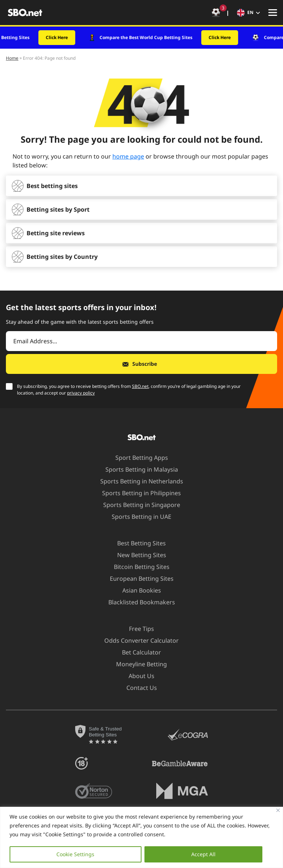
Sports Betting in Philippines (137, 493)
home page (128, 156)
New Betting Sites (137, 555)
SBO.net (140, 386)
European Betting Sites (137, 579)
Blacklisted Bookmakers (137, 602)
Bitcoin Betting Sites (137, 567)
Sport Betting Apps (137, 458)
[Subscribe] (141, 364)
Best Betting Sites (137, 543)
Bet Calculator (137, 652)
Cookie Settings (75, 854)
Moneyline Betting (137, 664)
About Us (137, 676)
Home (12, 58)
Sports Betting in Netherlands (137, 481)
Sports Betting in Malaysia (137, 469)
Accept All (203, 854)
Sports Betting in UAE (137, 517)
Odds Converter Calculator (137, 640)
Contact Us (137, 688)
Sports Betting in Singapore (137, 505)
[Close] (278, 810)
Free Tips (137, 629)
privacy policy (81, 393)
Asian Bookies (137, 590)
